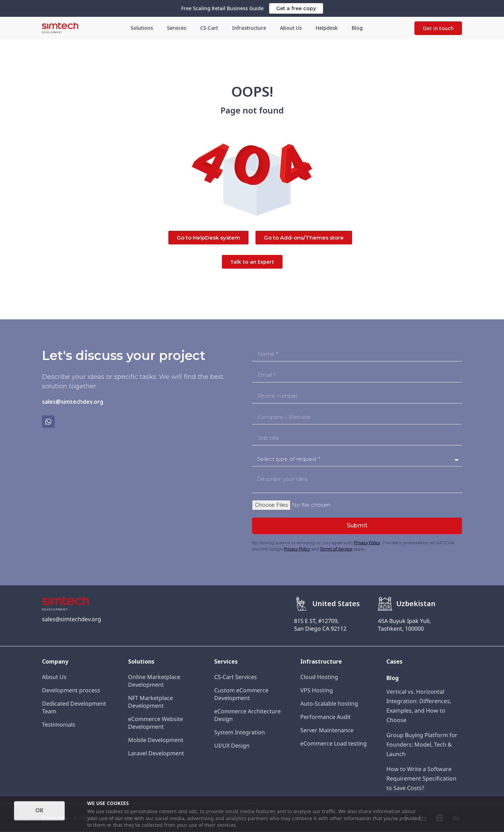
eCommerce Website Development (156, 723)
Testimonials (59, 724)
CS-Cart (213, 28)
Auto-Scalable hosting (329, 703)
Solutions (151, 28)
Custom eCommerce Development (241, 694)
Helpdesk (318, 28)
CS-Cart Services (236, 677)
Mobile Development (156, 740)
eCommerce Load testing (334, 743)
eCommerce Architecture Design (247, 715)
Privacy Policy (367, 543)
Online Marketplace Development (154, 681)
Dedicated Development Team (74, 707)
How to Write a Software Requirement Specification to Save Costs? (421, 778)
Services (183, 28)
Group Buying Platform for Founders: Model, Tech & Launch (422, 744)
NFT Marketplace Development (150, 702)
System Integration (240, 732)
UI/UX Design (232, 746)
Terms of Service (336, 549)
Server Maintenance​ (327, 730)
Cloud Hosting (319, 677)
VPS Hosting (317, 690)
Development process (71, 690)
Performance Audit (325, 717)
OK (39, 810)
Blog (346, 28)
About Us (285, 28)
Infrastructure (248, 28)
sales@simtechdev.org (73, 402)
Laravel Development (156, 753)
